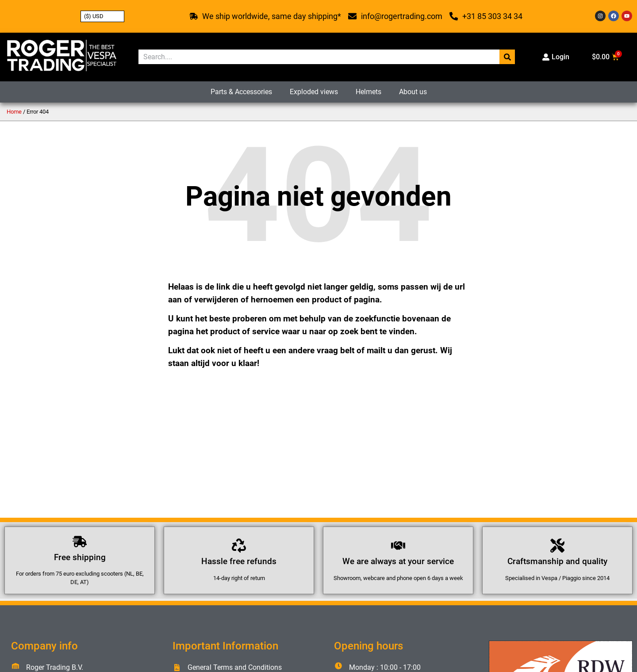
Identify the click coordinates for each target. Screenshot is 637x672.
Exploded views (314, 92)
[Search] (507, 57)
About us (413, 92)
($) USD (94, 16)
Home (14, 112)
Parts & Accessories (241, 92)
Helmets (368, 92)
